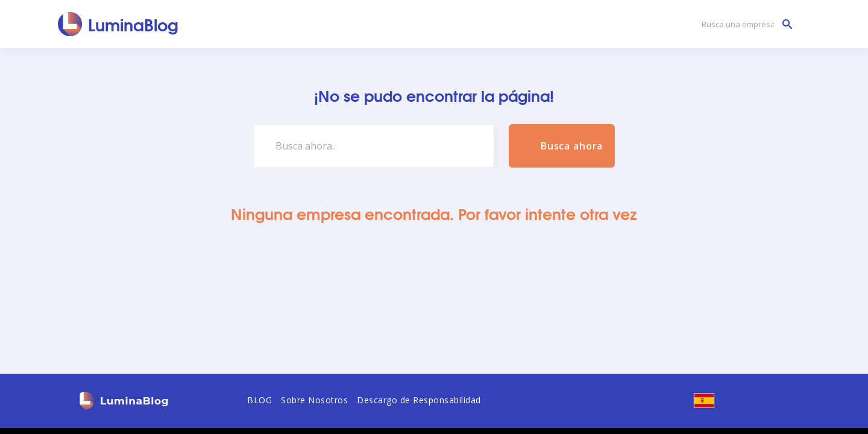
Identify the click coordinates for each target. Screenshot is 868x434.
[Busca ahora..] (374, 146)
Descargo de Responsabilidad (419, 400)
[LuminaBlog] (118, 24)
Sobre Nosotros (314, 400)
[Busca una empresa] (744, 24)
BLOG (259, 400)
